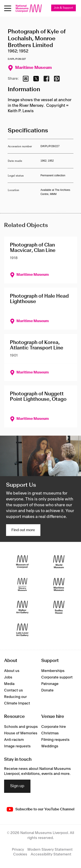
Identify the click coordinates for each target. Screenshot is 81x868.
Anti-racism (14, 740)
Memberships (53, 671)
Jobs (8, 677)
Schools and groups (21, 727)
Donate (47, 690)
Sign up (17, 786)
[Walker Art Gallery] (22, 607)
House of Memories (21, 733)
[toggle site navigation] (8, 8)
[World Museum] (59, 562)
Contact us (13, 690)
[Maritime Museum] (59, 585)
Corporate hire (54, 727)
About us (12, 671)
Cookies (20, 854)
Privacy (18, 850)
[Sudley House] (59, 607)
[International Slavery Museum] (22, 585)
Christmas (50, 733)
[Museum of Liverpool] (22, 562)
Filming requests (55, 740)
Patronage (50, 684)
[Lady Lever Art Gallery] (22, 630)
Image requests (17, 746)
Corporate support (57, 677)
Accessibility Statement (51, 854)
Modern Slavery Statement (50, 850)
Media (9, 684)
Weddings (50, 746)
